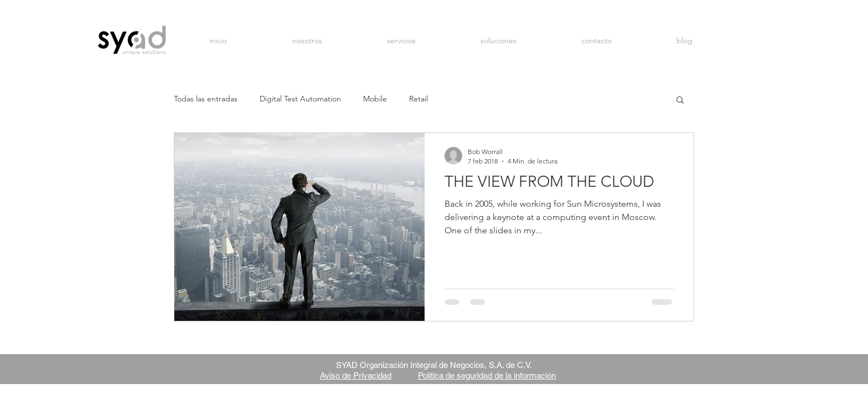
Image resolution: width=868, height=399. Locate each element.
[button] (680, 101)
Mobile (375, 99)
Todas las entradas (206, 99)
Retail (418, 99)
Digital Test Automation (300, 99)
